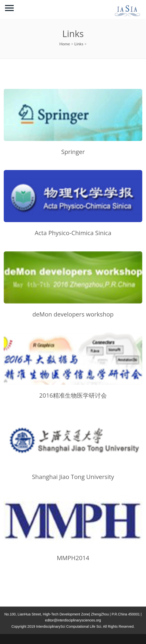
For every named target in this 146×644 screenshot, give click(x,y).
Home (65, 44)
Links (79, 44)
